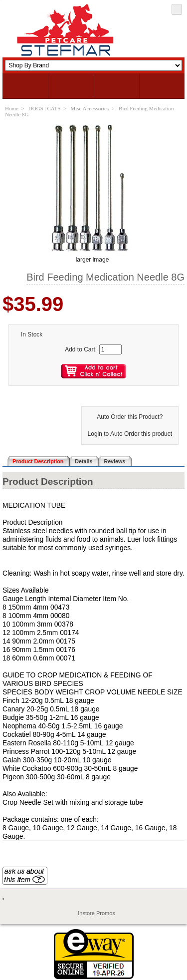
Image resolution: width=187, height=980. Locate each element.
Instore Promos (96, 913)
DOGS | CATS (45, 108)
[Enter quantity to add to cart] (110, 349)
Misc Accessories (90, 108)
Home (12, 108)
